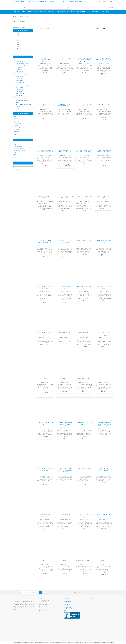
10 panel (17, 39)
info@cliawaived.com (44, 611)
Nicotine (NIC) (19, 90)
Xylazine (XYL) (19, 106)
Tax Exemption (67, 607)
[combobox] (47, 8)
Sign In (111, 2)
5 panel (17, 44)
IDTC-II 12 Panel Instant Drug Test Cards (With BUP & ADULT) (45, 152)
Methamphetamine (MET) (22, 86)
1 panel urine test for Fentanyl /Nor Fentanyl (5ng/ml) (45, 60)
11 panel (17, 37)
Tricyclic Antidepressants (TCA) (24, 104)
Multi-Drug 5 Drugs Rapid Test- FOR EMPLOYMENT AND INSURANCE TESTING (104, 424)
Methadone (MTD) (20, 84)
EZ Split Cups (17, 122)
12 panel (17, 35)
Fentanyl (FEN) (19, 77)
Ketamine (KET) (20, 108)
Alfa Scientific (17, 143)
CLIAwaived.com (18, 147)
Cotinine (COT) (19, 71)
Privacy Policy (67, 604)
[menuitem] (16, 12)
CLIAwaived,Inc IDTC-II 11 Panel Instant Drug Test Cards (65, 152)
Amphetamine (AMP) (21, 60)
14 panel (17, 33)
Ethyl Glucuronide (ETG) (22, 75)
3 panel (17, 48)
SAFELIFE (16, 131)
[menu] (63, 12)
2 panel (17, 50)
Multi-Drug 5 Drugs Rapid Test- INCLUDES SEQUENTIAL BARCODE (65, 424)
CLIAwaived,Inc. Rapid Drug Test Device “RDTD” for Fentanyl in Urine (85, 60)
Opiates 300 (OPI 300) (21, 93)
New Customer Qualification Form (72, 609)
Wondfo (16, 158)
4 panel (17, 46)
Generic (16, 126)
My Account (98, 2)
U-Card (16, 135)
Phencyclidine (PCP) (21, 97)
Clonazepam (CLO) (20, 67)
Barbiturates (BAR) (20, 62)
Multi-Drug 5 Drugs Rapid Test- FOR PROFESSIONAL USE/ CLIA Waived (65, 470)
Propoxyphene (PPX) (21, 99)
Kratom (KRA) (19, 79)
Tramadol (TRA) (20, 103)
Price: (15, 170)
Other (16, 152)
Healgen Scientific (19, 149)
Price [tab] (23, 163)
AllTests (16, 118)
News (65, 610)
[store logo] (13, 5)
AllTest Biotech (18, 145)
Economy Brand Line (19, 124)
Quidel (16, 154)
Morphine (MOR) (20, 88)
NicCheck (16, 129)
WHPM (16, 156)
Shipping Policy (67, 602)
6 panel (17, 43)
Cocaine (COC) (19, 69)
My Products (105, 2)
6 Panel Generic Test (65, 333)
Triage (16, 133)
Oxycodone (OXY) (20, 95)
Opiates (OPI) (19, 91)
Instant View (17, 127)
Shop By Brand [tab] (23, 113)
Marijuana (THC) (20, 80)
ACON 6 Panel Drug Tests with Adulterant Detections (104, 334)
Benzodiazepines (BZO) (22, 64)
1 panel (17, 52)
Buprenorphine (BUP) (21, 66)
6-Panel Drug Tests (84, 333)
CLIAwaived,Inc (18, 120)
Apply (31, 170)
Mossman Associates (19, 150)
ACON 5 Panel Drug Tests (84, 469)
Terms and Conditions (69, 603)
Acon (15, 116)
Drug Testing (20, 17)
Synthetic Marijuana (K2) (22, 101)
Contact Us (66, 606)
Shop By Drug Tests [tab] (23, 57)
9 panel (17, 41)
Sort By (98, 28)
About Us (66, 600)
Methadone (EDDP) (21, 82)
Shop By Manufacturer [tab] (23, 140)
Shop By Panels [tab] (23, 30)
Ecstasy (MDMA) (20, 73)
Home (15, 17)
